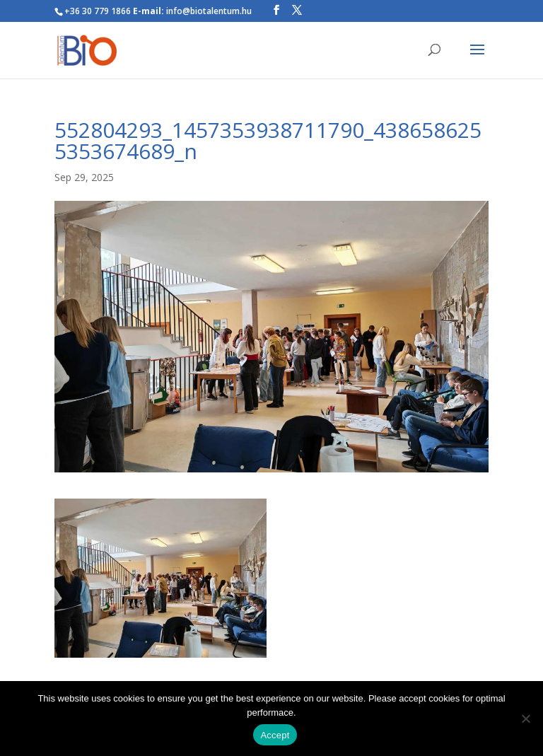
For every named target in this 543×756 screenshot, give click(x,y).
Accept (275, 735)
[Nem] (525, 719)
